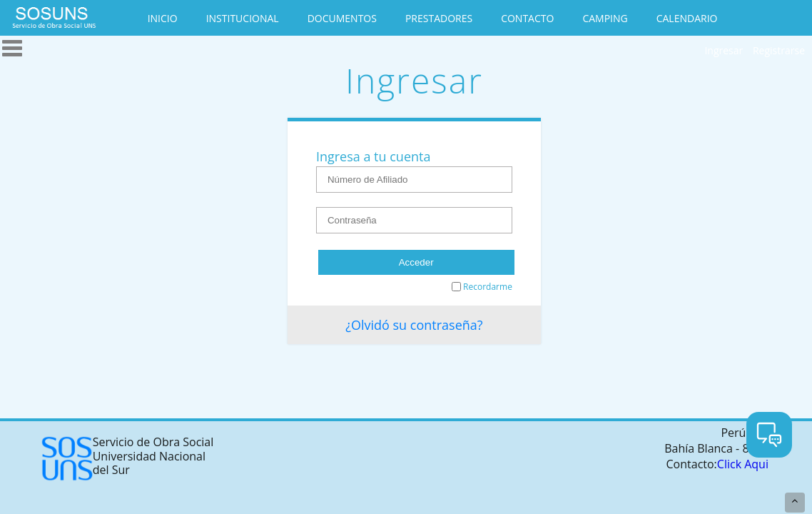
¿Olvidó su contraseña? (414, 325)
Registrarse (779, 50)
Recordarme (482, 287)
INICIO (163, 18)
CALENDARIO (687, 18)
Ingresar (724, 50)
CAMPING (605, 18)
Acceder (416, 262)
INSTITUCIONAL (243, 18)
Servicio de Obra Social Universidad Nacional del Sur (127, 459)
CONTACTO (527, 18)
